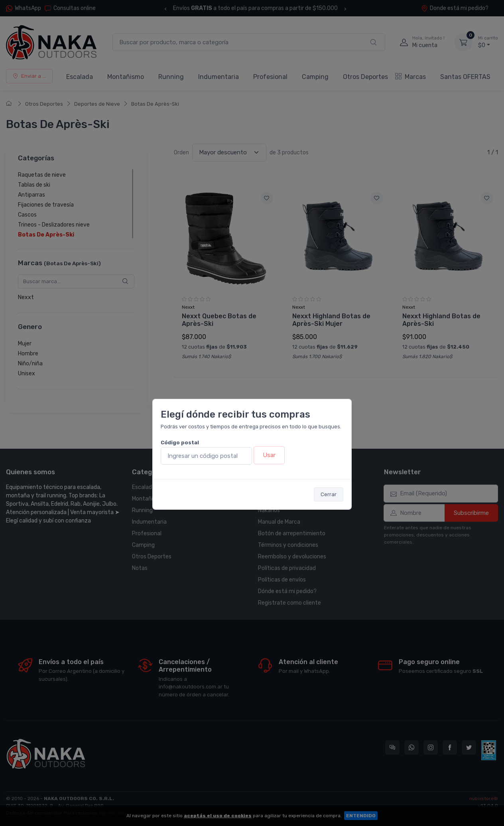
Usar (269, 455)
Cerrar (329, 494)
